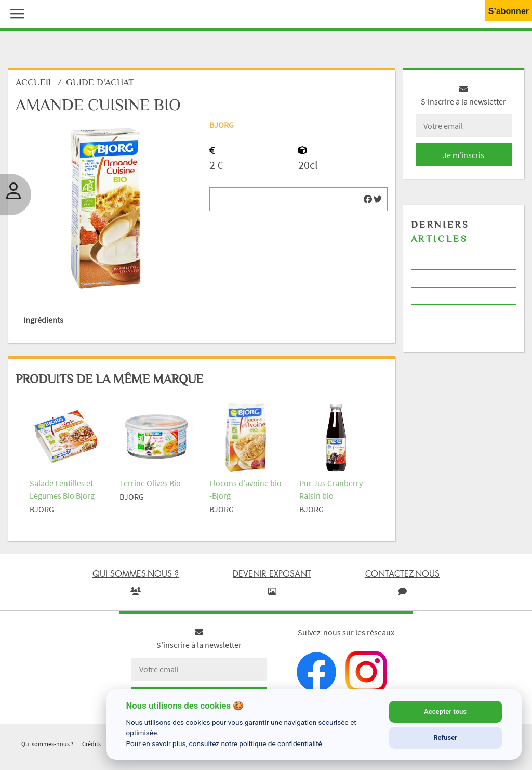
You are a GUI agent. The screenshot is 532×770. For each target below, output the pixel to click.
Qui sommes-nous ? (47, 744)
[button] (15, 12)
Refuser (445, 738)
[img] (368, 199)
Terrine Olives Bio (150, 483)
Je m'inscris (463, 155)
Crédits (91, 744)
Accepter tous (445, 712)
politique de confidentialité (281, 743)
